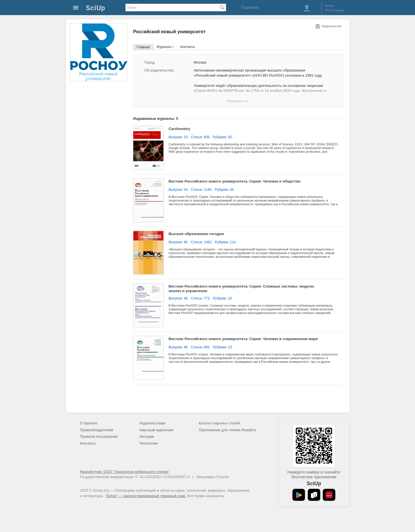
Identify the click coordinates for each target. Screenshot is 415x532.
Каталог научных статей (219, 423)
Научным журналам (156, 430)
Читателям (148, 443)
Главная (143, 47)
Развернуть (236, 101)
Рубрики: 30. (223, 137)
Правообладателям (97, 430)
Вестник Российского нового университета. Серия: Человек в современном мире (243, 339)
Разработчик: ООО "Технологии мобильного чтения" (125, 472)
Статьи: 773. (201, 298)
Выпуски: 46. (178, 298)
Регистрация (334, 10)
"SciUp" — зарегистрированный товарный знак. (146, 496)
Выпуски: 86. (178, 242)
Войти (330, 6)
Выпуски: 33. (178, 137)
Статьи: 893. (201, 347)
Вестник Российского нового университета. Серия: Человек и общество (234, 181)
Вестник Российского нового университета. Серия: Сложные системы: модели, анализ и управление (241, 289)
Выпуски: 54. (178, 190)
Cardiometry (179, 129)
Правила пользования (99, 436)
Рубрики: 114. (226, 242)
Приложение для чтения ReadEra (227, 430)
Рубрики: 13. (223, 347)
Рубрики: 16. (223, 298)
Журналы (165, 47)
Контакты (188, 47)
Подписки (250, 7)
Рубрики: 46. (225, 190)
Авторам (147, 436)
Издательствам (152, 423)
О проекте (89, 423)
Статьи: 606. (201, 137)
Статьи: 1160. (202, 190)
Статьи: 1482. (202, 242)
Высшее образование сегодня (196, 234)
